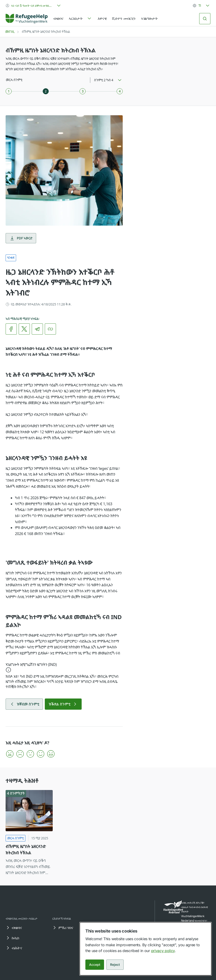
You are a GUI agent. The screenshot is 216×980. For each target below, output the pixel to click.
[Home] (27, 19)
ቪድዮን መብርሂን (124, 18)
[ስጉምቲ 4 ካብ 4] (120, 91)
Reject (115, 965)
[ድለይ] (205, 19)
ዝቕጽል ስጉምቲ (63, 704)
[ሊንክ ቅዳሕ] (50, 329)
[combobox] (34, 6)
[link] (27, 19)
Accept (95, 965)
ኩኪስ (12, 938)
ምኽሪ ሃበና (63, 928)
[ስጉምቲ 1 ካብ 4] (9, 91)
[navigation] (80, 19)
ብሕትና (14, 948)
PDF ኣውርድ (21, 238)
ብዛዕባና (58, 18)
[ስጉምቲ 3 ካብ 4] (83, 91)
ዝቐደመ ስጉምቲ (24, 704)
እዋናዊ (102, 18)
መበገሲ (10, 32)
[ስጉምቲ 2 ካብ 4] (46, 91)
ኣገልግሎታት (150, 18)
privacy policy (163, 951)
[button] (64, 668)
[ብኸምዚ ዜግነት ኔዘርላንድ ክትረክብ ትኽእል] (29, 833)
